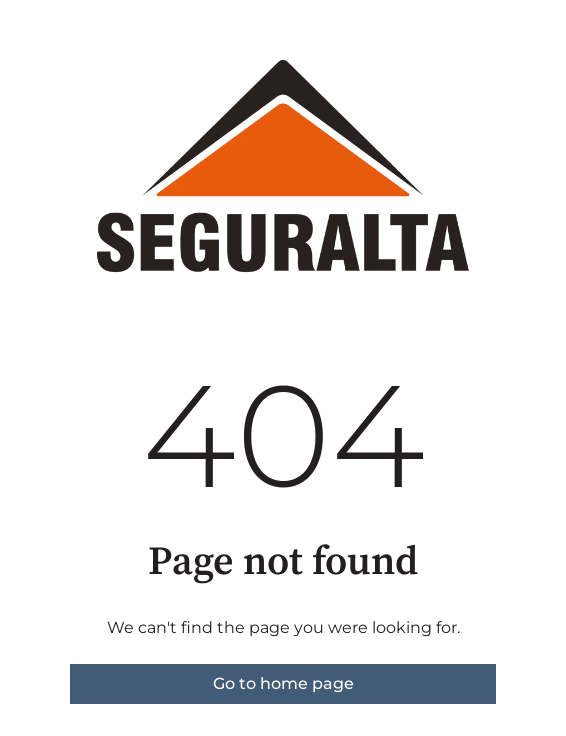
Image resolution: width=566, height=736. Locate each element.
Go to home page (283, 683)
